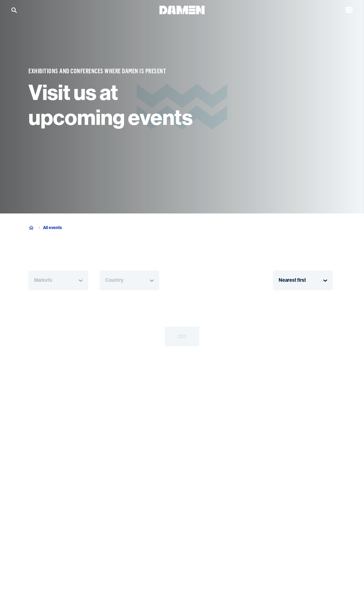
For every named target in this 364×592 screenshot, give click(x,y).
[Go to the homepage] (182, 8)
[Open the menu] (349, 9)
